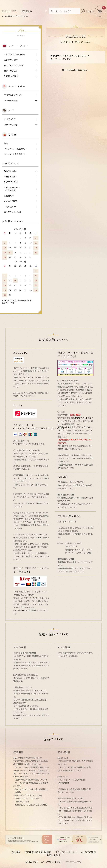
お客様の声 (9, 196)
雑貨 (6, 143)
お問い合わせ (10, 207)
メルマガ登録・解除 (12, 212)
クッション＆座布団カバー (15, 154)
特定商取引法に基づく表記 (38, 852)
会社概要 (16, 852)
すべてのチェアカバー (14, 95)
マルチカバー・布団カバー (15, 149)
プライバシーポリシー (66, 852)
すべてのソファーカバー (14, 54)
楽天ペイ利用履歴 (28, 610)
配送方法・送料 (11, 182)
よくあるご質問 (11, 201)
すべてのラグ (10, 119)
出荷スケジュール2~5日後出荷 (12, 189)
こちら (19, 396)
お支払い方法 (10, 176)
